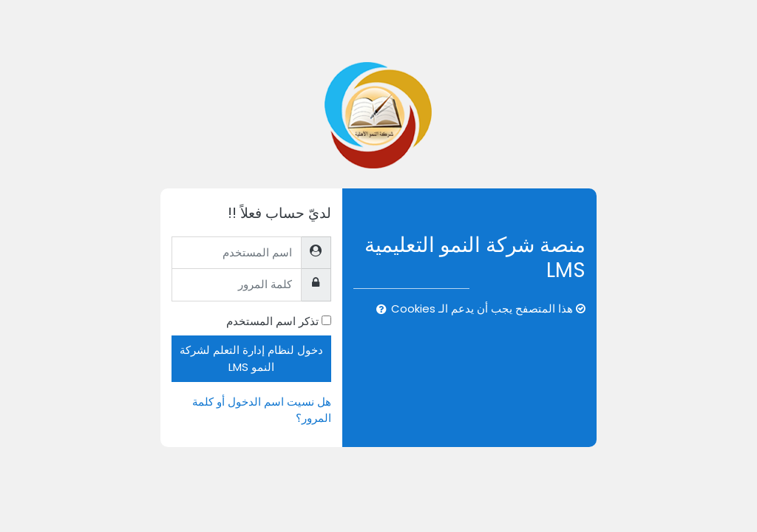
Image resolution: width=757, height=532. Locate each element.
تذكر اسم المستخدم (272, 321)
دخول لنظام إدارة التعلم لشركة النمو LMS (251, 358)
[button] (378, 310)
